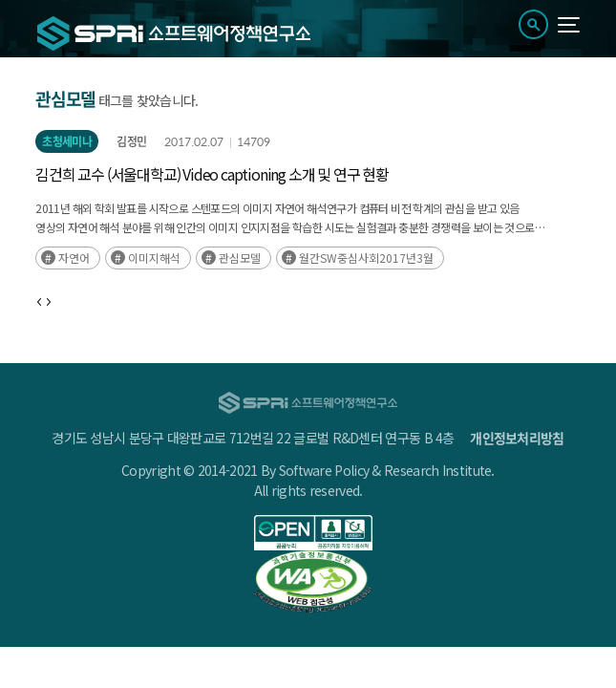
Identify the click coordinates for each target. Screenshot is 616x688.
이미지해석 (154, 258)
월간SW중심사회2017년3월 (366, 258)
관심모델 (240, 258)
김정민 (131, 141)
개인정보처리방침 (517, 438)
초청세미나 (67, 141)
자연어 (74, 258)
